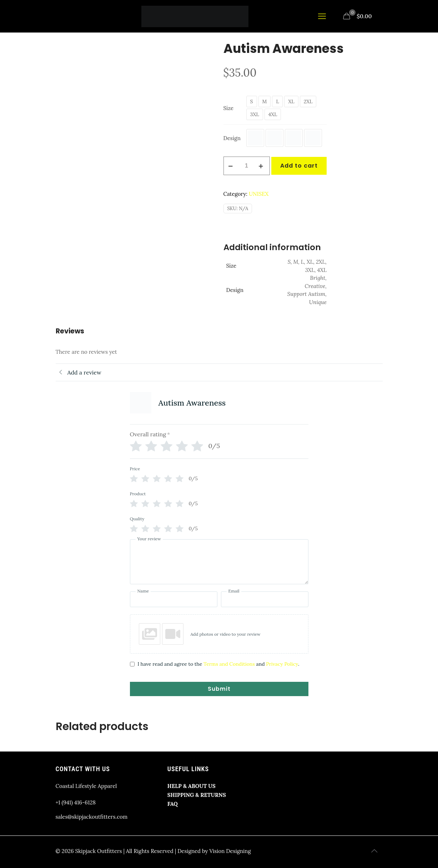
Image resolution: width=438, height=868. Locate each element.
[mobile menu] (323, 16)
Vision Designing (230, 851)
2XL (308, 101)
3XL (255, 114)
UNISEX (259, 194)
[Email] (265, 599)
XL (291, 101)
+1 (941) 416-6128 (76, 802)
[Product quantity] (247, 166)
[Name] (174, 599)
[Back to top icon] (375, 851)
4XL (273, 114)
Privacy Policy (282, 664)
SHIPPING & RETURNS (197, 795)
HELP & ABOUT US (192, 786)
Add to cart (299, 166)
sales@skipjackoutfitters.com (92, 817)
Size (229, 108)
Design (232, 138)
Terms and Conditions (229, 664)
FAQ (173, 804)
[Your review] (219, 562)
